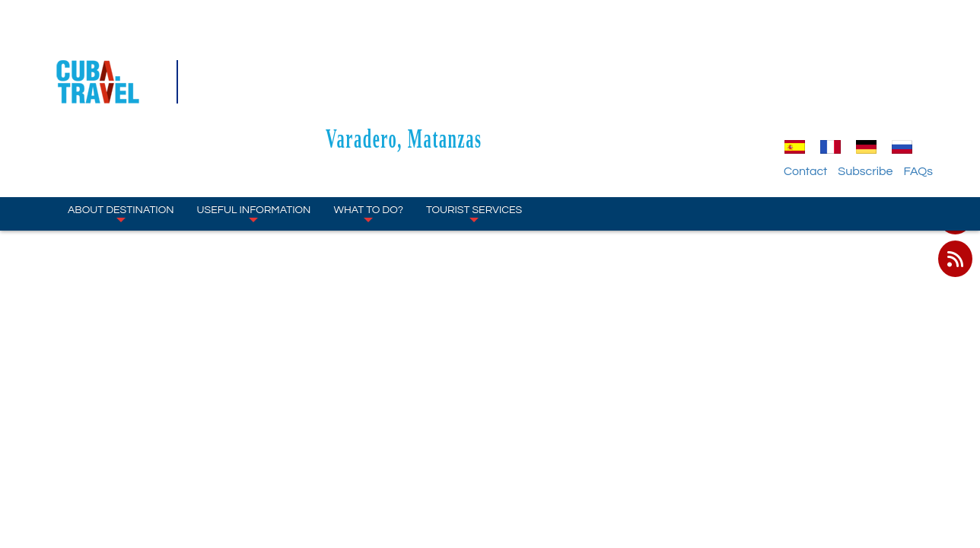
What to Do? (368, 122)
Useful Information (254, 122)
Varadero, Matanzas (490, 47)
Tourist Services (474, 122)
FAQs (918, 80)
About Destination (121, 122)
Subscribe (865, 80)
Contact (805, 80)
